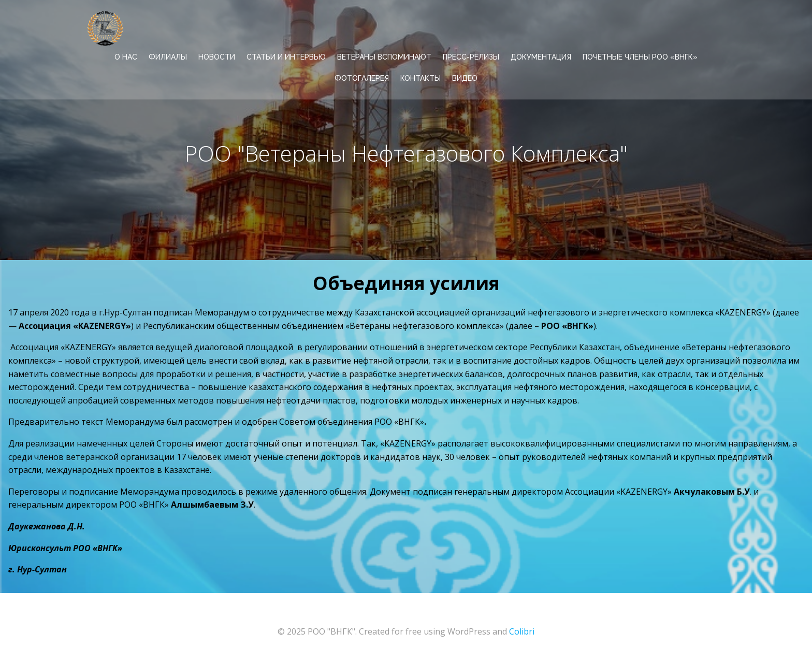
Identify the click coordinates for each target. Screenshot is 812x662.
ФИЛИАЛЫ (168, 57)
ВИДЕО (465, 78)
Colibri (522, 631)
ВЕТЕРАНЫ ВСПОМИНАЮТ (384, 57)
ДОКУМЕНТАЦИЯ (541, 57)
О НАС (126, 57)
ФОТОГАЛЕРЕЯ (362, 78)
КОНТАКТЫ (421, 78)
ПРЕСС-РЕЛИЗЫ (471, 57)
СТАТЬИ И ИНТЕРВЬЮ (286, 57)
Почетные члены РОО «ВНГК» (640, 57)
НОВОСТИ (217, 57)
